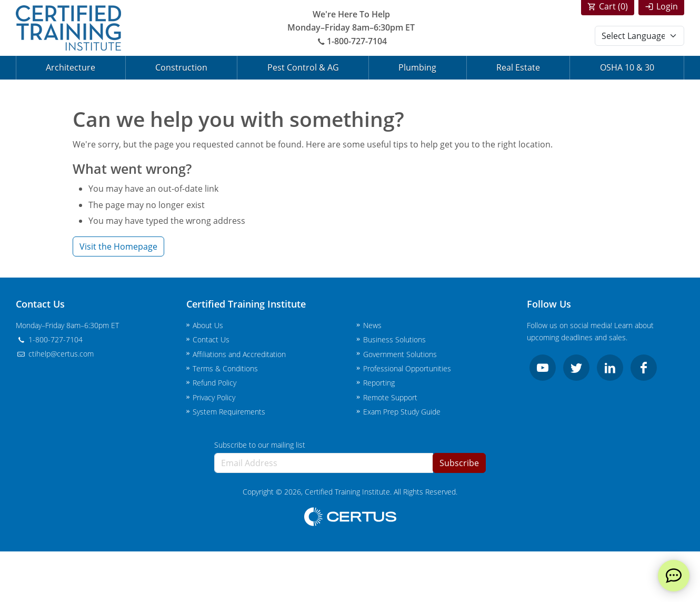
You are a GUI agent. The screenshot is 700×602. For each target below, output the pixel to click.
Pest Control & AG (303, 67)
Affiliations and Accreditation (239, 354)
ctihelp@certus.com (55, 354)
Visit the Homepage (118, 246)
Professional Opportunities (407, 368)
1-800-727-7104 (351, 41)
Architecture (71, 67)
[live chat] (674, 576)
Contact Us (211, 339)
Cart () (613, 6)
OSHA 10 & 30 (627, 67)
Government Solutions (400, 354)
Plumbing (417, 67)
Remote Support (390, 397)
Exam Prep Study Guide (402, 412)
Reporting (379, 383)
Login (667, 6)
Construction (181, 67)
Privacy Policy (214, 397)
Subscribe (459, 463)
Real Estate (518, 67)
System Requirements (229, 412)
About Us (208, 325)
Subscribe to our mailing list (260, 445)
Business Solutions (394, 339)
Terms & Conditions (225, 368)
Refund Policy (214, 383)
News (372, 325)
